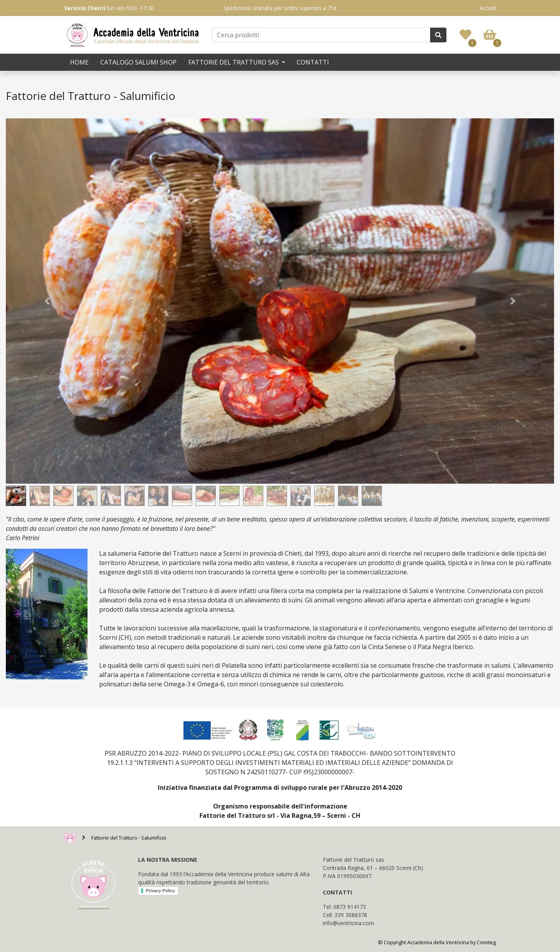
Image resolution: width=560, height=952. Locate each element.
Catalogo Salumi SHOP (138, 62)
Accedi (488, 8)
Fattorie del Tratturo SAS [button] (234, 62)
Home (79, 62)
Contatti (313, 62)
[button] (47, 301)
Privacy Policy (160, 891)
